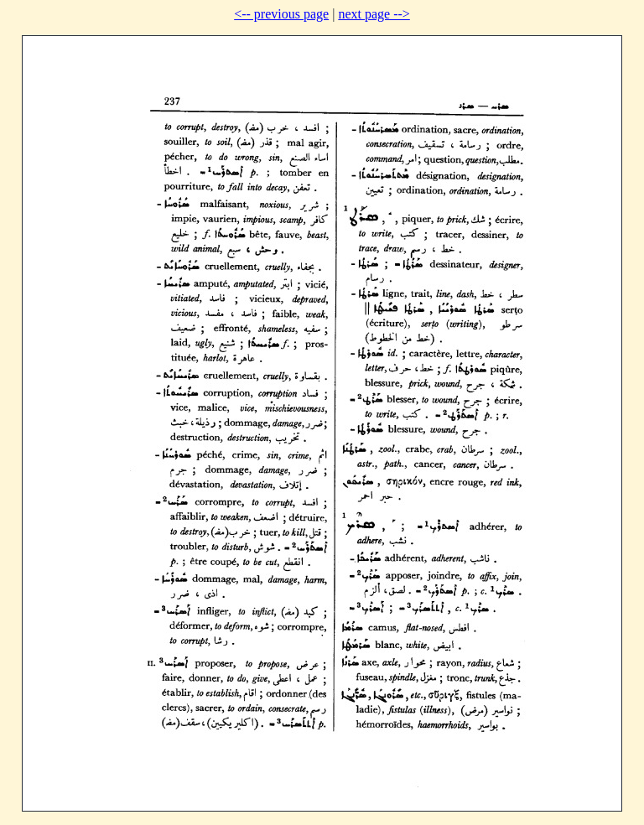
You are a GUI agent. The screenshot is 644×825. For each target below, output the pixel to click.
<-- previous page (281, 14)
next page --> (374, 14)
